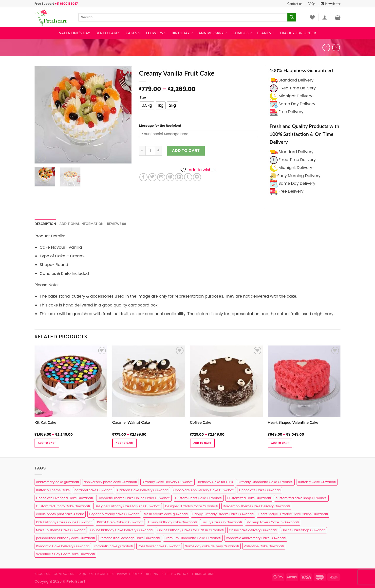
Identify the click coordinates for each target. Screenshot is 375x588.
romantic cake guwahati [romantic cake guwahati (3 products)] (114, 546)
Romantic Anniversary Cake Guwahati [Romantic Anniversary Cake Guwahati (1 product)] (256, 538)
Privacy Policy (130, 574)
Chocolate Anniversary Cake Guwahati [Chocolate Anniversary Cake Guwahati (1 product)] (204, 490)
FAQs (311, 4)
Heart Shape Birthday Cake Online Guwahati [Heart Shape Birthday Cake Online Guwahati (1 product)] (293, 514)
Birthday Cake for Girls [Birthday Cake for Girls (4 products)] (216, 482)
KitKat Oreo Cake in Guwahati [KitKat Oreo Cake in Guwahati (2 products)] (120, 522)
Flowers (156, 33)
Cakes (133, 33)
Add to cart (186, 151)
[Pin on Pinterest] (170, 177)
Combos (242, 33)
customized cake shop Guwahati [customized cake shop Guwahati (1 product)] (301, 498)
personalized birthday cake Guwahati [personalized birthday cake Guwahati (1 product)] (66, 538)
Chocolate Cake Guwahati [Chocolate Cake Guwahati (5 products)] (260, 490)
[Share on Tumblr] (188, 177)
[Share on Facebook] (143, 177)
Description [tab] (45, 224)
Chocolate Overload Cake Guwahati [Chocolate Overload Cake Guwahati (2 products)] (64, 498)
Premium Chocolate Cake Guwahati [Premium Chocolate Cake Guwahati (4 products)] (193, 538)
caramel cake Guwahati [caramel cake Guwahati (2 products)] (94, 490)
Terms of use (203, 574)
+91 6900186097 (66, 4)
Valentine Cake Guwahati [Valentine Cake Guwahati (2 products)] (264, 546)
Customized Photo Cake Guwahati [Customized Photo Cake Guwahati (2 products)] (63, 506)
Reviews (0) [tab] (116, 224)
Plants (266, 33)
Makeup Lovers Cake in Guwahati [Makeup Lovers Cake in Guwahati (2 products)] (272, 522)
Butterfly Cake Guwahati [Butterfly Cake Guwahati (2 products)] (317, 482)
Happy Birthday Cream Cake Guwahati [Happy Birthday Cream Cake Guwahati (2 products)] (223, 514)
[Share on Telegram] (197, 177)
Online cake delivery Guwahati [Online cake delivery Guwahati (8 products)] (253, 530)
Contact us (295, 4)
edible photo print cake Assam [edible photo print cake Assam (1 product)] (60, 514)
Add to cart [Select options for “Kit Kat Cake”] (47, 443)
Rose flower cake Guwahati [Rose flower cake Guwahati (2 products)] (159, 546)
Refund (152, 574)
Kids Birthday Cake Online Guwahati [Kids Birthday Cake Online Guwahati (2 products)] (64, 522)
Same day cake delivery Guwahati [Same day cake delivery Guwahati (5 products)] (212, 546)
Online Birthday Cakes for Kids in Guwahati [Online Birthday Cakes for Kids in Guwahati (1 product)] (191, 530)
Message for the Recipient (160, 126)
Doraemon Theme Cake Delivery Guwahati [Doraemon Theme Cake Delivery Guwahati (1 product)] (256, 506)
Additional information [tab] (82, 224)
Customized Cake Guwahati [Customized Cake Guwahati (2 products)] (249, 498)
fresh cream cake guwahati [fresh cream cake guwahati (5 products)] (166, 514)
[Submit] (292, 17)
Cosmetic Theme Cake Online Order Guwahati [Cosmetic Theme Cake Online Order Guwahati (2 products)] (134, 498)
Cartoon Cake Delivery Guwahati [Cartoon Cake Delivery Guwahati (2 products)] (143, 490)
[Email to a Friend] (161, 177)
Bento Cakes (108, 33)
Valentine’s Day (75, 33)
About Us (42, 574)
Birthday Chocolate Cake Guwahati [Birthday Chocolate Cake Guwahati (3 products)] (265, 482)
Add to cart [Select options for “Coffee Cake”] (202, 443)
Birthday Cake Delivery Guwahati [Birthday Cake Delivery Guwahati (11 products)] (168, 482)
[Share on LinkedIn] (179, 177)
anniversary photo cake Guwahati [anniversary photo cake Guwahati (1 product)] (110, 482)
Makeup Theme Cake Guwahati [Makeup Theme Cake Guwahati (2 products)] (61, 530)
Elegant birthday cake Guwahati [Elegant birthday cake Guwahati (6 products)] (114, 514)
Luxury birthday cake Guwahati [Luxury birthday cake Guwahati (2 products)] (173, 522)
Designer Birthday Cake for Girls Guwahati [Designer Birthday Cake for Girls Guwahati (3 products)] (128, 506)
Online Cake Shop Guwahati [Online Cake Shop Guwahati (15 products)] (303, 530)
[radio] (147, 105)
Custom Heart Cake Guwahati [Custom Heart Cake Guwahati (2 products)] (199, 498)
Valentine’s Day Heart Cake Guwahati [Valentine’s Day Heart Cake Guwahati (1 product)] (65, 554)
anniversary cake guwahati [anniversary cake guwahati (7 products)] (57, 482)
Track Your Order (298, 33)
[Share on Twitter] (152, 177)
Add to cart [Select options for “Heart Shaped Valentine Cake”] (280, 443)
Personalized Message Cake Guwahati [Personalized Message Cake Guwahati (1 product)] (130, 538)
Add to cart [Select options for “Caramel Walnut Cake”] (125, 443)
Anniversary (213, 33)
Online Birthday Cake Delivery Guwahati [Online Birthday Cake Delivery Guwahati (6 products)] (122, 530)
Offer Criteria (102, 574)
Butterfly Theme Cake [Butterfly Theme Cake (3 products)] (53, 490)
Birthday (182, 33)
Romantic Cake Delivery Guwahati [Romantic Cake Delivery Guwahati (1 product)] (63, 546)
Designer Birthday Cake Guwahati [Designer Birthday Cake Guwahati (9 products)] (192, 506)
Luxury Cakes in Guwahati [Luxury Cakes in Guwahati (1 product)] (222, 522)
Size (143, 98)
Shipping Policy (175, 574)
